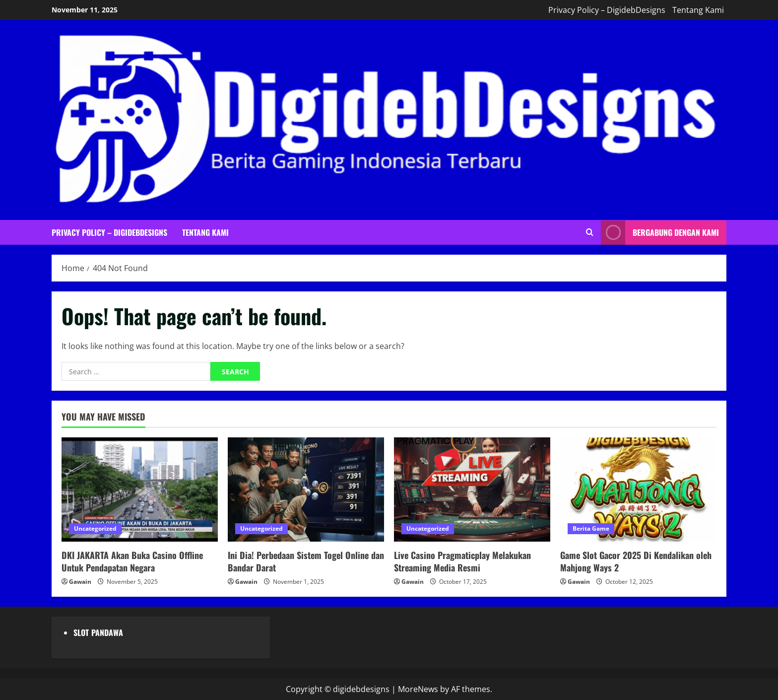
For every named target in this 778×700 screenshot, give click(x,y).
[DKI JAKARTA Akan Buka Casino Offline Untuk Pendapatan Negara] (140, 490)
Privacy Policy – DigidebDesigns (607, 10)
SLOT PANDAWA (98, 632)
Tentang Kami (698, 10)
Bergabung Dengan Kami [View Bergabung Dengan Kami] (660, 232)
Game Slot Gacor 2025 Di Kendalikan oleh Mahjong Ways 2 (636, 561)
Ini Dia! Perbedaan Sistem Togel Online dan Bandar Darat (306, 561)
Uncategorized (95, 528)
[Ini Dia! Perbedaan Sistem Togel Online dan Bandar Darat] (306, 490)
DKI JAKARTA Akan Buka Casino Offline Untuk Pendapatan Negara (132, 561)
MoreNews (418, 689)
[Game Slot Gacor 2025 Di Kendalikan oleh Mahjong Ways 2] (638, 490)
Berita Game (591, 528)
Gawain (80, 582)
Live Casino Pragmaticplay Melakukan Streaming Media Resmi (462, 561)
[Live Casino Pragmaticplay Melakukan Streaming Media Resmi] (472, 490)
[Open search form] (590, 232)
